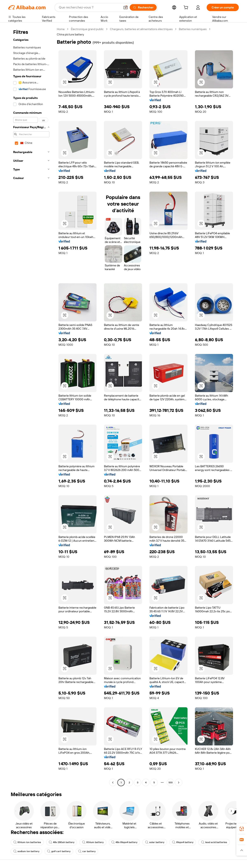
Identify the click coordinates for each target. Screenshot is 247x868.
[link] (242, 829)
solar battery (155, 842)
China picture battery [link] (70, 34)
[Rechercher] (143, 7)
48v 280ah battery (62, 842)
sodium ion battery (26, 851)
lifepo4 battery (183, 842)
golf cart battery (59, 851)
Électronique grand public (87, 29)
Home (61, 29)
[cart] (187, 8)
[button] (126, 7)
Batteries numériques (193, 29)
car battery (87, 851)
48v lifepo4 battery (124, 842)
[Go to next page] (179, 782)
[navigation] (31, 406)
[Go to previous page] (113, 782)
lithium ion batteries (27, 842)
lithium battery (93, 842)
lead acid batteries (214, 842)
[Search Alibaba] (89, 7)
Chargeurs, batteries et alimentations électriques (141, 29)
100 (171, 782)
